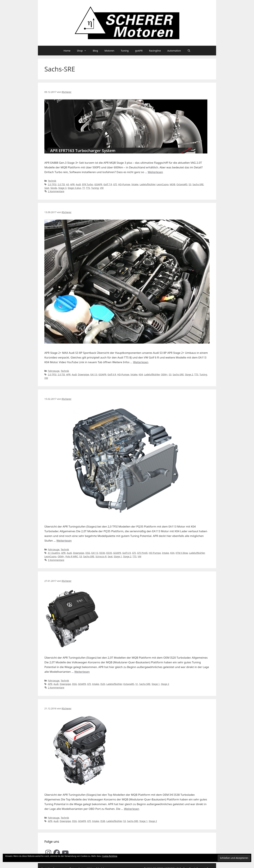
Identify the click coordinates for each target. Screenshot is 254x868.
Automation (174, 51)
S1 (137, 684)
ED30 (102, 553)
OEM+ (164, 374)
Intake (135, 184)
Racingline (155, 51)
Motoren (109, 51)
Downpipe (84, 374)
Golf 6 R (112, 374)
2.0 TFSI (52, 184)
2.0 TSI (61, 184)
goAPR (139, 51)
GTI (115, 184)
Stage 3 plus (74, 188)
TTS (88, 188)
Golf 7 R (108, 184)
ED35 (109, 553)
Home (67, 51)
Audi (78, 184)
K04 (141, 374)
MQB (173, 184)
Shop (83, 51)
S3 (190, 184)
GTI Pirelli (142, 553)
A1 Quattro (54, 553)
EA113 (94, 374)
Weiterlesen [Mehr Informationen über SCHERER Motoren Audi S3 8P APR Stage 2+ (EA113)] (141, 362)
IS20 (103, 684)
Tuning (125, 51)
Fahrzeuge (54, 371)
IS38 (103, 821)
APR (72, 184)
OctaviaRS (182, 184)
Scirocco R (101, 556)
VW (102, 188)
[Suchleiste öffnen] (189, 51)
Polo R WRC (72, 556)
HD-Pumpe (124, 184)
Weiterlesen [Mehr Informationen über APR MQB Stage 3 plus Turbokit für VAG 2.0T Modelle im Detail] (155, 172)
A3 (67, 184)
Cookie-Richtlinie (110, 856)
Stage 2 (189, 374)
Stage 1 (118, 556)
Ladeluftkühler (147, 184)
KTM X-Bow (182, 553)
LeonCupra (162, 184)
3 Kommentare (56, 560)
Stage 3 (62, 188)
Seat (47, 188)
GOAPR (98, 184)
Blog (95, 51)
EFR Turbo (87, 184)
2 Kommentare (56, 191)
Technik (52, 181)
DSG (88, 553)
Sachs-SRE (198, 184)
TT (84, 188)
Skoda (54, 188)
